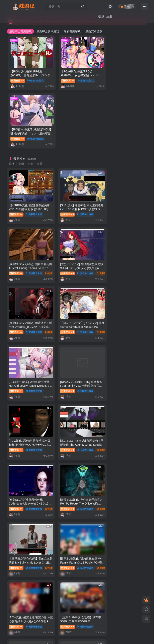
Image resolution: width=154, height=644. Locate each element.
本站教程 (49, 621)
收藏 (40, 103)
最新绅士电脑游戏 (20, 31)
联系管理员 (20, 621)
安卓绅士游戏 (129, 151)
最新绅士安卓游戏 (48, 31)
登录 (101, 17)
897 (84, 451)
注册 (109, 17)
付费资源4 (18, 78)
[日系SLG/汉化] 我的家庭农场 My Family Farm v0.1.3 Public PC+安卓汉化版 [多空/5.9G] (75, 372)
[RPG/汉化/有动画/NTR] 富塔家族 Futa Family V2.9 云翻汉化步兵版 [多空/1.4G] (77, 259)
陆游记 (44, 633)
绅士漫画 (91, 507)
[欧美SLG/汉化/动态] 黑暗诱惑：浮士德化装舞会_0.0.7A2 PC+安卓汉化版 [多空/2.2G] (77, 202)
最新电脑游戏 (72, 31)
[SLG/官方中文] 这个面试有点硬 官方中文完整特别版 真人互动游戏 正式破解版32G (29, 502)
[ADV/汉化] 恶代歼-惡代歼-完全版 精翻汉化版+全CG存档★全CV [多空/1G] (124, 259)
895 (65, 451)
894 (56, 451)
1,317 (112, 451)
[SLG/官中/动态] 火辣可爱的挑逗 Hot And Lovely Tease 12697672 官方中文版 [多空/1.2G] (29, 259)
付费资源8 (64, 507)
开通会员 (127, 7)
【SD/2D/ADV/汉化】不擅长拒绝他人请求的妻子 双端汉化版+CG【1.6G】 (124, 428)
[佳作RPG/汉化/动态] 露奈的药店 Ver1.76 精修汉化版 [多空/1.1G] (28, 146)
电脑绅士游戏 (35, 78)
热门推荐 (15, 461)
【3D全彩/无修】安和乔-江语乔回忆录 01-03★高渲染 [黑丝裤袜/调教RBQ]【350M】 (30, 558)
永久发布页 (64, 621)
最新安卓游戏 (94, 31)
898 (94, 451)
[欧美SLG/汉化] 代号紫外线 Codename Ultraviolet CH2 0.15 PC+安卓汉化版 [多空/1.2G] (77, 315)
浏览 (30, 103)
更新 (21, 103)
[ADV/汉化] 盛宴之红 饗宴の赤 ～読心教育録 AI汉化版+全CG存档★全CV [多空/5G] (125, 372)
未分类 (90, 563)
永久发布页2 (81, 621)
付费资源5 (64, 563)
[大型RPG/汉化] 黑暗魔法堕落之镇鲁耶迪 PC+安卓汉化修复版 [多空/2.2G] (29, 202)
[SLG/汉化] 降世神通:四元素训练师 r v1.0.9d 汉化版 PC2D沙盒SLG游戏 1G (77, 146)
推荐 (31, 507)
